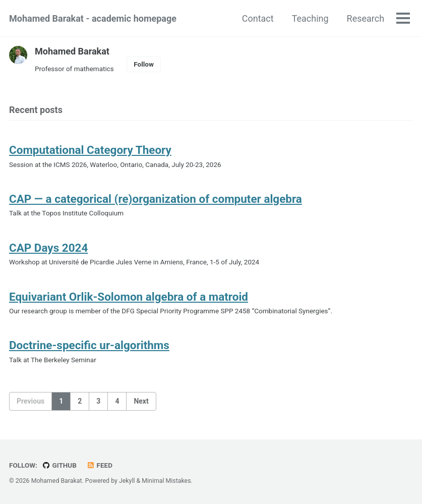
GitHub (59, 465)
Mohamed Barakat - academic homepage (93, 18)
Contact (258, 18)
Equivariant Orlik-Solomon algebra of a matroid (129, 297)
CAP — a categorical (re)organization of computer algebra (156, 199)
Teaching (310, 18)
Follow (144, 64)
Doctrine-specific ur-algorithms (89, 345)
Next (141, 401)
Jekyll (127, 481)
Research (365, 18)
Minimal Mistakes (166, 481)
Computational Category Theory (90, 150)
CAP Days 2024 (49, 248)
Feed (99, 465)
